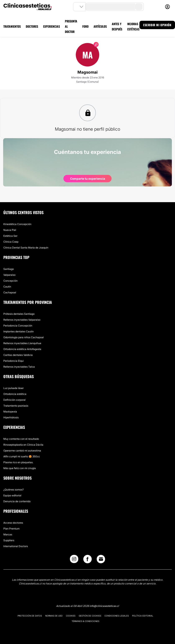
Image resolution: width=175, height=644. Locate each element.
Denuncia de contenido (17, 501)
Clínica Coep (11, 242)
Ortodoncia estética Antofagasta (22, 349)
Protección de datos (30, 616)
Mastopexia (10, 412)
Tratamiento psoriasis (16, 406)
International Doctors (16, 546)
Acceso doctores (13, 523)
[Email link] (101, 559)
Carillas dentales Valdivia (18, 355)
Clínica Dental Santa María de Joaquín (26, 248)
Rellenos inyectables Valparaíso (22, 320)
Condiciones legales (117, 616)
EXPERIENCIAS (51, 26)
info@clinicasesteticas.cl (104, 606)
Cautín (7, 287)
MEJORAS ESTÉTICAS (133, 26)
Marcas (8, 534)
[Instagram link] (74, 560)
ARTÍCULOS (100, 26)
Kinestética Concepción (17, 224)
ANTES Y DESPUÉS (117, 26)
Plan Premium (11, 529)
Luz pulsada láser (14, 388)
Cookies (71, 616)
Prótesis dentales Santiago (19, 314)
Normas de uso (54, 616)
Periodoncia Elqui (14, 361)
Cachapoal (10, 292)
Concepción (10, 281)
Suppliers (9, 540)
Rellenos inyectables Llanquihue (22, 343)
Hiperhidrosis (11, 417)
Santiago (9, 269)
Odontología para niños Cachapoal (24, 337)
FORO (85, 26)
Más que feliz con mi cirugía (20, 468)
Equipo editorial (12, 495)
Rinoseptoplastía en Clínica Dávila (23, 445)
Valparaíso (9, 275)
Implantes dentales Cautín (19, 331)
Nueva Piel (10, 230)
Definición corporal (14, 400)
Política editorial (143, 616)
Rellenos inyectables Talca (19, 367)
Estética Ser (10, 236)
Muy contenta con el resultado (21, 439)
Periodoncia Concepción (18, 326)
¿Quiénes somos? (14, 490)
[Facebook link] (87, 560)
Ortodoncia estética (15, 394)
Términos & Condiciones (85, 621)
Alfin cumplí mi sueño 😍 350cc (22, 456)
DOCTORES (32, 26)
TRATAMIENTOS (12, 26)
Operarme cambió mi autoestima (22, 451)
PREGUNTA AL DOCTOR (71, 26)
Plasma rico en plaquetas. (18, 462)
